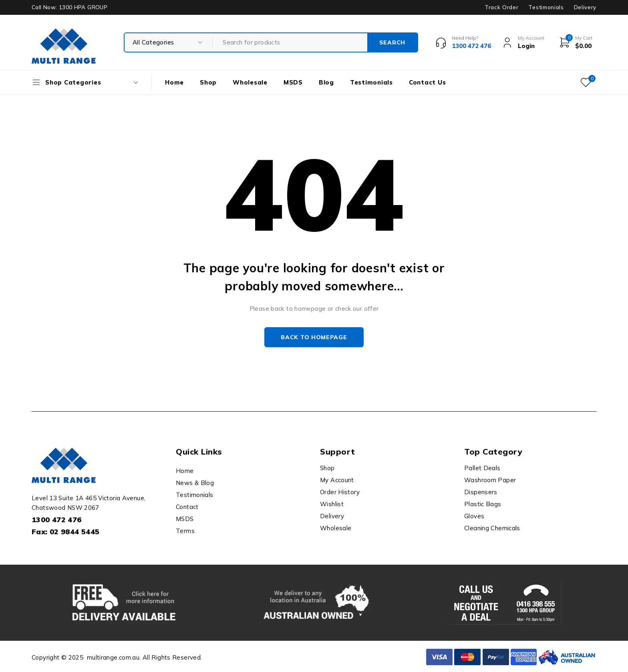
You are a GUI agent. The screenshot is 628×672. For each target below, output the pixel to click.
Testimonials (546, 7)
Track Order (501, 7)
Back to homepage (314, 337)
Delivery (585, 7)
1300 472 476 (57, 520)
